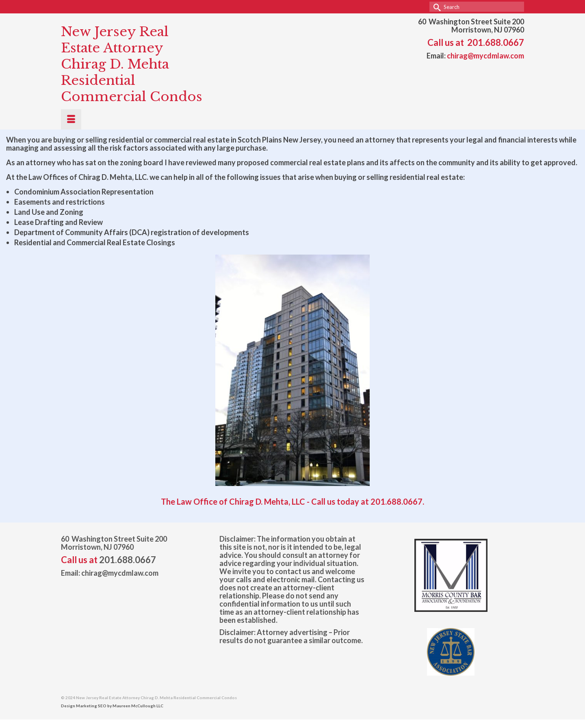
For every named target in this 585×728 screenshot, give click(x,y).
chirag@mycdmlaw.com (485, 56)
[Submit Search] (435, 7)
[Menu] (71, 119)
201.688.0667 (496, 42)
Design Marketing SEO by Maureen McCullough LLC (112, 706)
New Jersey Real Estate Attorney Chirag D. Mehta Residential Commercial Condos (132, 64)
